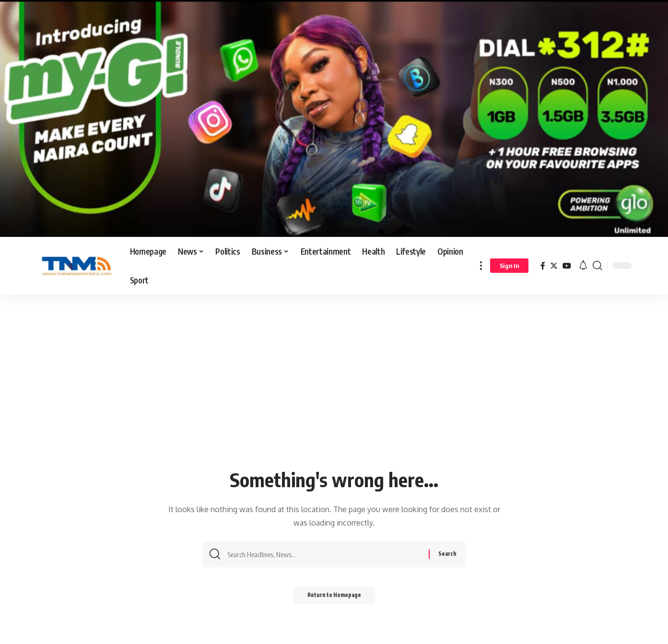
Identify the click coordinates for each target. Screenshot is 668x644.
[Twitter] (554, 266)
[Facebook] (543, 266)
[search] (598, 266)
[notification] (583, 266)
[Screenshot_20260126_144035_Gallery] (334, 118)
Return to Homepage (334, 597)
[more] (481, 266)
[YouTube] (567, 266)
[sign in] (509, 266)
